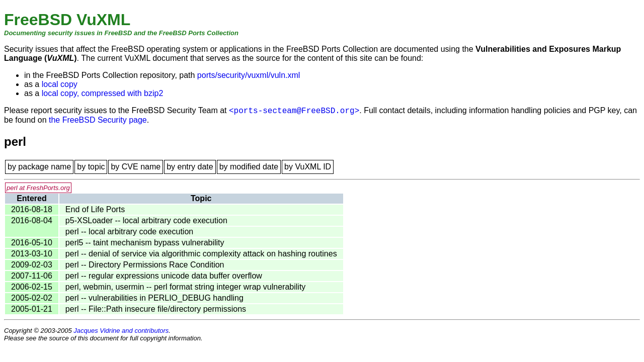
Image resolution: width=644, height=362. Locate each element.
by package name (39, 167)
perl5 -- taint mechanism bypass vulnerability (145, 243)
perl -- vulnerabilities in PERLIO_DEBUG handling (154, 298)
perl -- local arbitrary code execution (129, 232)
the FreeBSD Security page (98, 120)
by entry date (190, 167)
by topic (91, 167)
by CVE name (136, 167)
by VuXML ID (308, 167)
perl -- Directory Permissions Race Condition (145, 265)
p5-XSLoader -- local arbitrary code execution (146, 220)
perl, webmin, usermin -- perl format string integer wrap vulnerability (186, 287)
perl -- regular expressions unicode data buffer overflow (164, 276)
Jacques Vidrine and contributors (121, 331)
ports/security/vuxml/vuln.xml (249, 75)
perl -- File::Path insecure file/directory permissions (156, 309)
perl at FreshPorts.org (38, 188)
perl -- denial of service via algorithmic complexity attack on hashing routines (201, 254)
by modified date (249, 167)
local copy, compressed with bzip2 (103, 93)
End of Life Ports (95, 209)
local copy (60, 84)
